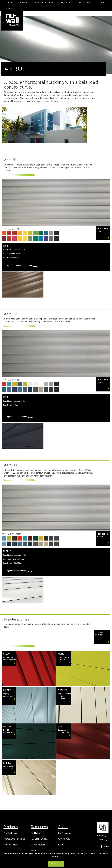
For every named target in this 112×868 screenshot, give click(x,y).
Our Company (64, 833)
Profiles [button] (9, 3)
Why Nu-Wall (66, 3)
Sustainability (85, 3)
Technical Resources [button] (44, 3)
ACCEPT (56, 864)
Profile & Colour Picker (14, 839)
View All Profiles (102, 638)
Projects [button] (23, 3)
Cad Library (36, 833)
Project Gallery (11, 845)
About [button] (102, 3)
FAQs (61, 845)
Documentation (38, 845)
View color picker (103, 234)
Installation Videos (40, 839)
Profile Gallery (10, 833)
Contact (9, 8)
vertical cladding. (51, 101)
